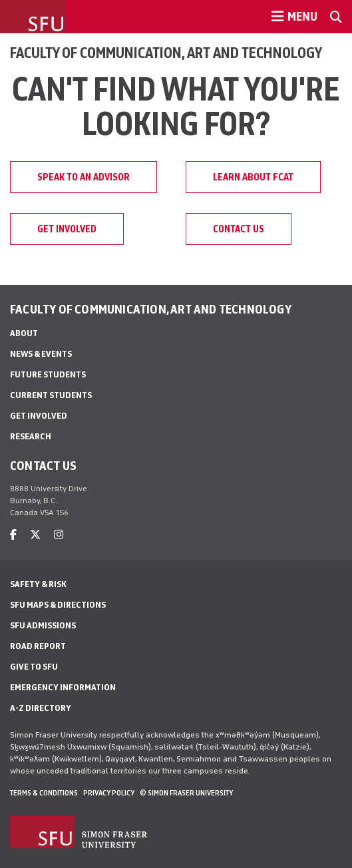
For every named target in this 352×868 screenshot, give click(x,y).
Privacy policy (109, 793)
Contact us (239, 229)
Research (31, 436)
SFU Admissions (43, 625)
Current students (51, 395)
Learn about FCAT (253, 177)
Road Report (38, 646)
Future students (48, 374)
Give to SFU (34, 667)
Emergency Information (63, 687)
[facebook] (13, 535)
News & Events (41, 354)
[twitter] (35, 535)
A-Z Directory (41, 708)
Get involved (67, 229)
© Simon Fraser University (186, 793)
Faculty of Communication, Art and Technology (166, 53)
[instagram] (59, 535)
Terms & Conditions (44, 793)
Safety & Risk (38, 584)
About (24, 333)
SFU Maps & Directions (58, 605)
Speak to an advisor (84, 177)
